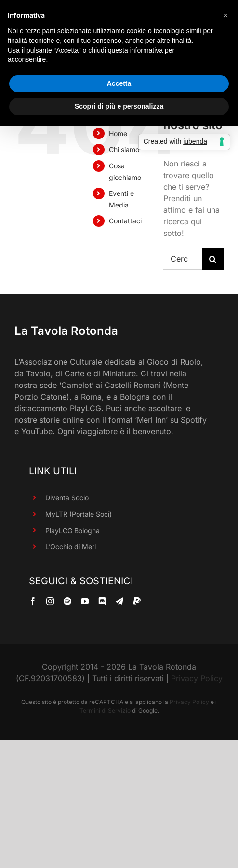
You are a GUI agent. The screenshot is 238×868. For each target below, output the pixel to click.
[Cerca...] (183, 259)
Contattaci (125, 221)
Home (118, 133)
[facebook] (33, 601)
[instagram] (50, 601)
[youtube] (85, 601)
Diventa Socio (67, 498)
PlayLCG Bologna (73, 530)
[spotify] (67, 601)
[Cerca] (213, 259)
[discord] (102, 601)
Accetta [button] (119, 83)
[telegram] (119, 601)
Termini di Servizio (105, 710)
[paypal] (137, 601)
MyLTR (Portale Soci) (79, 514)
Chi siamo (124, 149)
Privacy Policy (197, 678)
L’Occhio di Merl (71, 546)
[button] (225, 15)
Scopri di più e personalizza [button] (119, 106)
